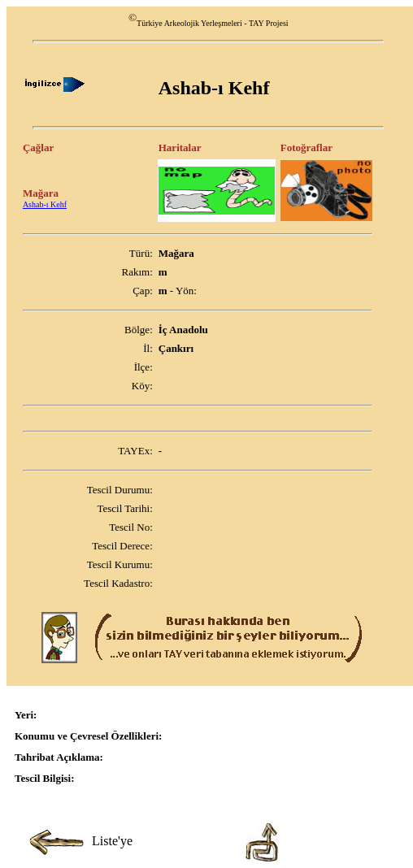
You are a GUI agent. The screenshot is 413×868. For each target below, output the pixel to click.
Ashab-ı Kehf (45, 204)
